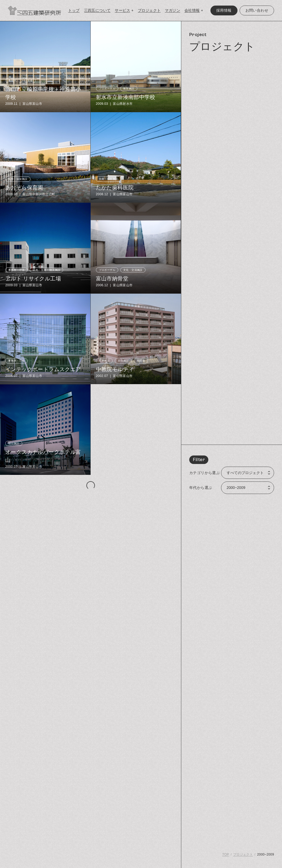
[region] (232, 445)
